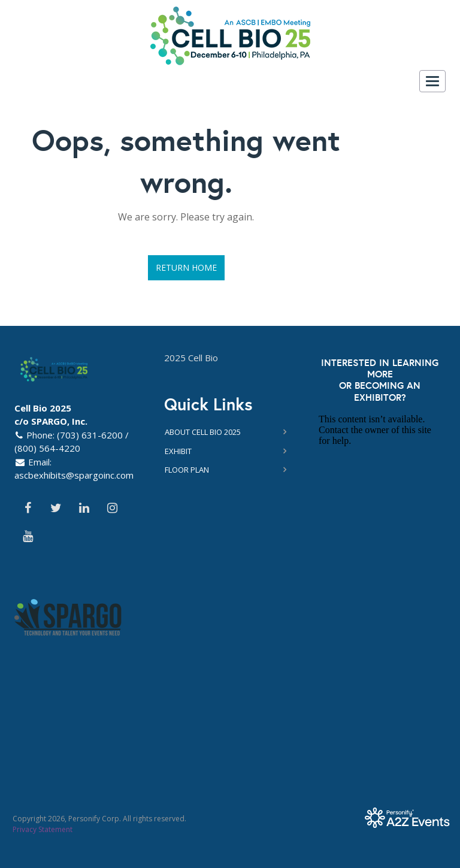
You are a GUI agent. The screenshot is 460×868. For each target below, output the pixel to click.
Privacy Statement (43, 829)
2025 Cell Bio (191, 358)
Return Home (186, 267)
